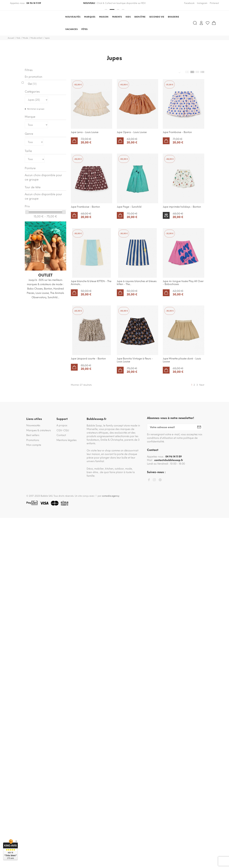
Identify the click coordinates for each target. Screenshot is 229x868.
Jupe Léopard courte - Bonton (88, 359)
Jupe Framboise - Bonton (177, 132)
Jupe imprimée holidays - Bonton (182, 207)
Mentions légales (67, 440)
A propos (62, 425)
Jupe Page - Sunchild (129, 207)
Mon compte (34, 445)
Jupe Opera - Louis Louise (132, 132)
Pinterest (214, 3)
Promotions (33, 440)
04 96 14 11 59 (34, 3)
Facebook (189, 3)
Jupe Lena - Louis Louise (85, 132)
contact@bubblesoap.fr (169, 460)
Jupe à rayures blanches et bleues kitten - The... (137, 283)
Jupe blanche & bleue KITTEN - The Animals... (91, 283)
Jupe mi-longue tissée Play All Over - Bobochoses (183, 283)
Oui (32, 84)
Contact (61, 435)
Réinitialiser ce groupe (36, 109)
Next (202, 385)
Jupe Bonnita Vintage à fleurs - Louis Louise (135, 360)
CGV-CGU (63, 430)
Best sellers (33, 435)
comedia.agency (111, 496)
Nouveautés (33, 425)
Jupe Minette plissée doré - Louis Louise (182, 360)
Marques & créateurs (39, 430)
